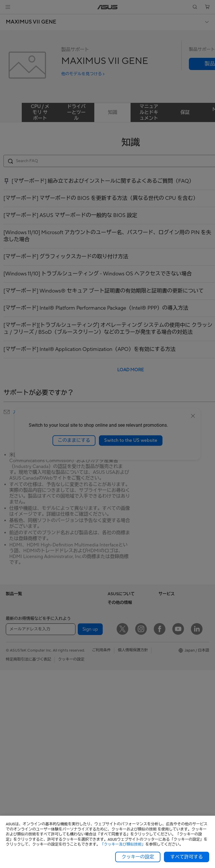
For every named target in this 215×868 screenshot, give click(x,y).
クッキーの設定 (138, 857)
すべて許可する (187, 857)
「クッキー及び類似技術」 (123, 844)
